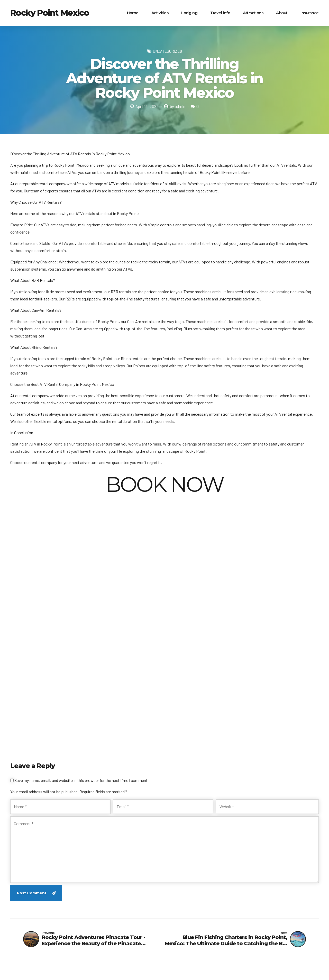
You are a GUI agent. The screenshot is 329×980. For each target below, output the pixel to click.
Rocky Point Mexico (50, 13)
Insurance (310, 13)
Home (133, 13)
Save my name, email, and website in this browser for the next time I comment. (81, 780)
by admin (177, 106)
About (282, 13)
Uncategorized (167, 51)
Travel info (220, 13)
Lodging (189, 13)
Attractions (253, 13)
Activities (160, 13)
